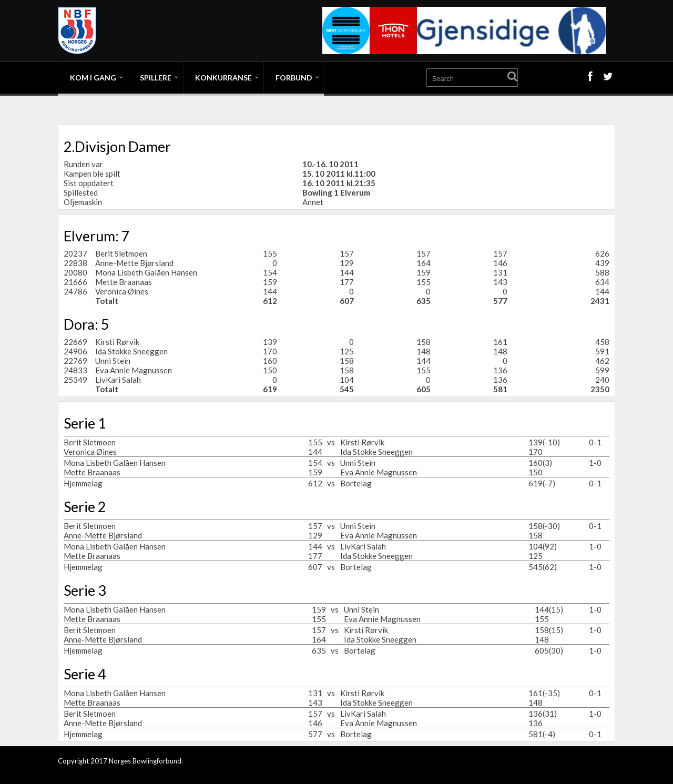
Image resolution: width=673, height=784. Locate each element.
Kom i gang (93, 78)
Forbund (294, 78)
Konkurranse (223, 78)
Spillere (156, 78)
